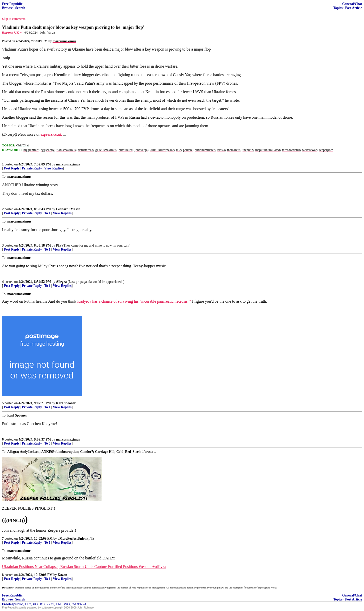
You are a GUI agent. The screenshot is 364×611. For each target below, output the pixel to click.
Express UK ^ (12, 32)
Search (20, 8)
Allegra (61, 282)
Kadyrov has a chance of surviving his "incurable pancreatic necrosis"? (134, 301)
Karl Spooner (66, 403)
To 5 (47, 443)
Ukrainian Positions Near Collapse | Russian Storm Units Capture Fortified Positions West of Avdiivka (84, 567)
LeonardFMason (68, 209)
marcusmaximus (68, 164)
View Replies (54, 168)
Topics (338, 8)
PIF (59, 245)
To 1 (47, 213)
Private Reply (32, 168)
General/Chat (352, 4)
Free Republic (12, 4)
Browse (7, 8)
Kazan (62, 575)
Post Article (353, 8)
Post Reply (12, 168)
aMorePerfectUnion (72, 539)
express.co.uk (51, 134)
